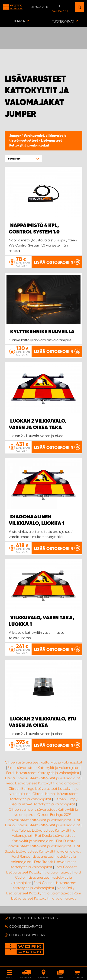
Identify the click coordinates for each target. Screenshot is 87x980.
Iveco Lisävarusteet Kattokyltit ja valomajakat (43, 783)
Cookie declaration (26, 927)
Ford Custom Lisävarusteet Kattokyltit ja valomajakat (46, 878)
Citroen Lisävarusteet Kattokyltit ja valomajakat (44, 762)
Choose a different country (34, 918)
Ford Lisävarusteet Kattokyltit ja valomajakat (43, 773)
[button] (23, 159)
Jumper (15, 136)
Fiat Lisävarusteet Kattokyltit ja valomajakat (44, 768)
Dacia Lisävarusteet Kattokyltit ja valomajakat (43, 778)
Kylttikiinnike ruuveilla (42, 332)
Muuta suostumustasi (27, 935)
